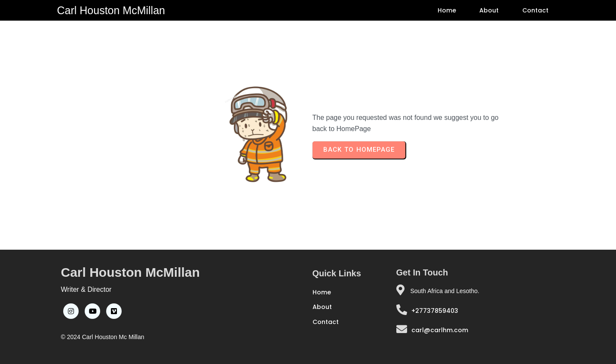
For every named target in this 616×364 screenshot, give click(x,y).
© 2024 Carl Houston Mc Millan (103, 337)
